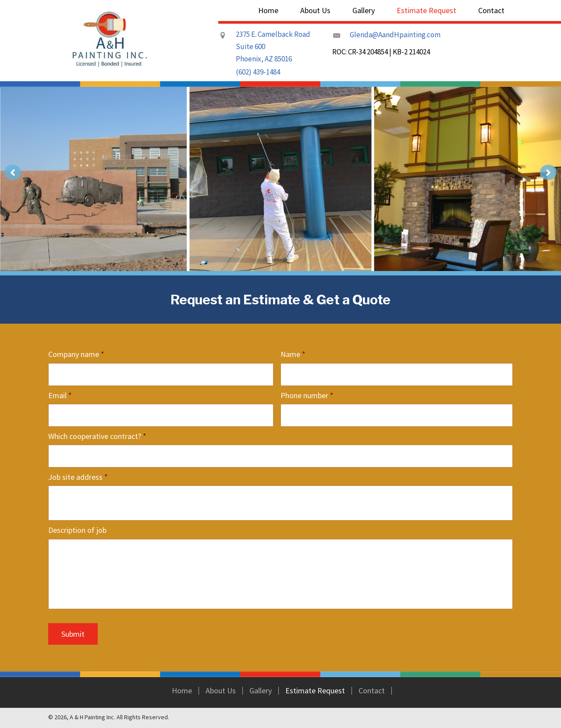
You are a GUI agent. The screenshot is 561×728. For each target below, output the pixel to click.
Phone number (307, 395)
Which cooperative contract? (97, 436)
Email (60, 395)
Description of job (77, 530)
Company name (76, 354)
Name (293, 354)
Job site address (78, 477)
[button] (13, 172)
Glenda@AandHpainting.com (395, 35)
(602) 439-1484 (258, 72)
